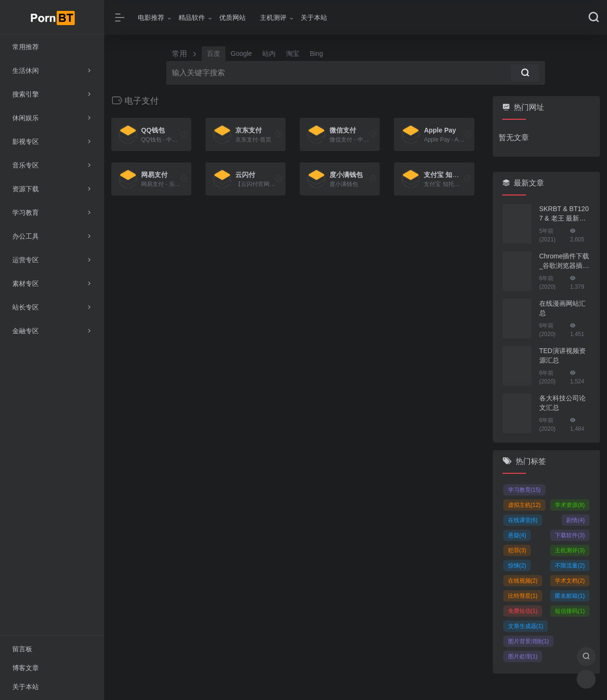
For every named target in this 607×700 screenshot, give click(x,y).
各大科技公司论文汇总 (562, 403)
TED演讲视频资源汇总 (562, 355)
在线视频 (523, 581)
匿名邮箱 (570, 596)
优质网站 (232, 18)
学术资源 (570, 505)
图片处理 (523, 656)
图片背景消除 (529, 641)
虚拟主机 (524, 505)
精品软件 (192, 18)
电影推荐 (151, 18)
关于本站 (314, 18)
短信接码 (570, 611)
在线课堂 (523, 520)
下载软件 (570, 535)
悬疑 (517, 535)
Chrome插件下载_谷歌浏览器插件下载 (564, 261)
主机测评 (273, 18)
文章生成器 (526, 626)
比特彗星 (523, 596)
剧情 (576, 520)
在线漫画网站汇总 (562, 308)
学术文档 (570, 581)
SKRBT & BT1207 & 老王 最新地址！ (564, 214)
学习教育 (524, 490)
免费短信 (523, 611)
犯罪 (517, 550)
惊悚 (517, 566)
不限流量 (570, 566)
